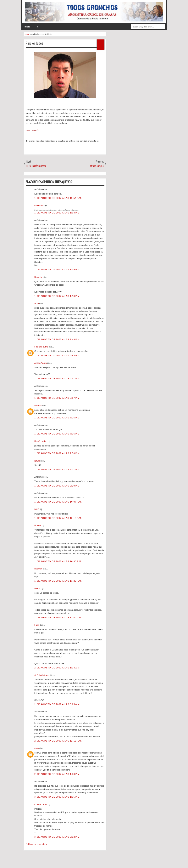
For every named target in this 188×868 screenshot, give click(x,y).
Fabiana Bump (42, 347)
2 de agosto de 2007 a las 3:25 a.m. (57, 704)
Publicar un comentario (37, 844)
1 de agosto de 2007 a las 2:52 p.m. (57, 356)
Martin (38, 588)
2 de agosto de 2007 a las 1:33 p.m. (57, 774)
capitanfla (39, 206)
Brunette (39, 277)
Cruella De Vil (41, 804)
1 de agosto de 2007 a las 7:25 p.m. (57, 418)
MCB (37, 509)
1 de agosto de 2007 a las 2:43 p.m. (57, 339)
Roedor (38, 525)
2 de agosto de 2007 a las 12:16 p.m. (58, 741)
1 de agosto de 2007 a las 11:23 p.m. (58, 581)
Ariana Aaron (41, 363)
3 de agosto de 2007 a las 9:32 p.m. (57, 837)
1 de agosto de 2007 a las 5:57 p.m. (57, 398)
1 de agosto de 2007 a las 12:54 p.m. (58, 198)
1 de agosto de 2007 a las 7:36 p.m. (57, 434)
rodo (37, 748)
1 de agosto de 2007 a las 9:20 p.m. (57, 486)
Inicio (27, 27)
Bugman (39, 569)
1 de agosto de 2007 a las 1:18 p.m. (57, 296)
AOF (37, 303)
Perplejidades (34, 43)
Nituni (37, 461)
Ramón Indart (41, 441)
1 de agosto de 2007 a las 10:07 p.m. (58, 502)
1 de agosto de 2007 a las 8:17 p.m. (57, 469)
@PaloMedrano (42, 675)
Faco (37, 625)
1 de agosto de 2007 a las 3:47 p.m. (57, 378)
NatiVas (38, 405)
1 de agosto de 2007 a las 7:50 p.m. (57, 453)
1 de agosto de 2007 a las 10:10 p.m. (58, 518)
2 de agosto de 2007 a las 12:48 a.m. (58, 617)
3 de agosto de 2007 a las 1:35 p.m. (57, 797)
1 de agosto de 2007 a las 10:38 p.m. (58, 561)
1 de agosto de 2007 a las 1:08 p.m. (57, 213)
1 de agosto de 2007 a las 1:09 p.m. (57, 270)
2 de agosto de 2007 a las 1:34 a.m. (57, 668)
